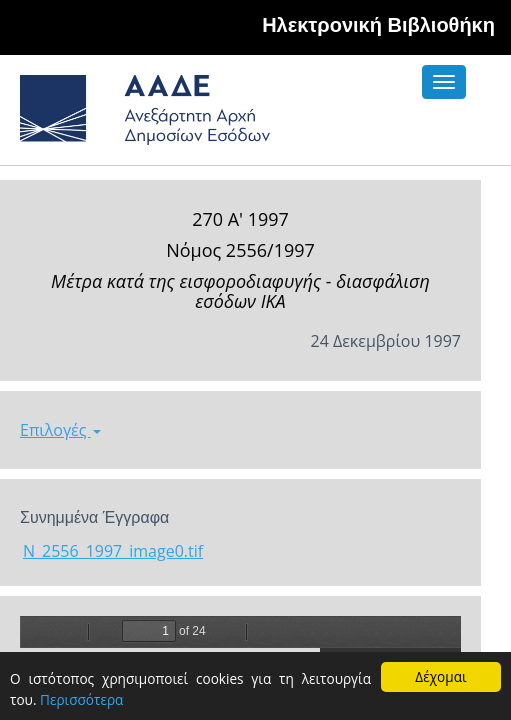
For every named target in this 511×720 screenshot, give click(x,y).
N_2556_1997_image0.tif (113, 551)
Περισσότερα (81, 699)
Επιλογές (60, 430)
